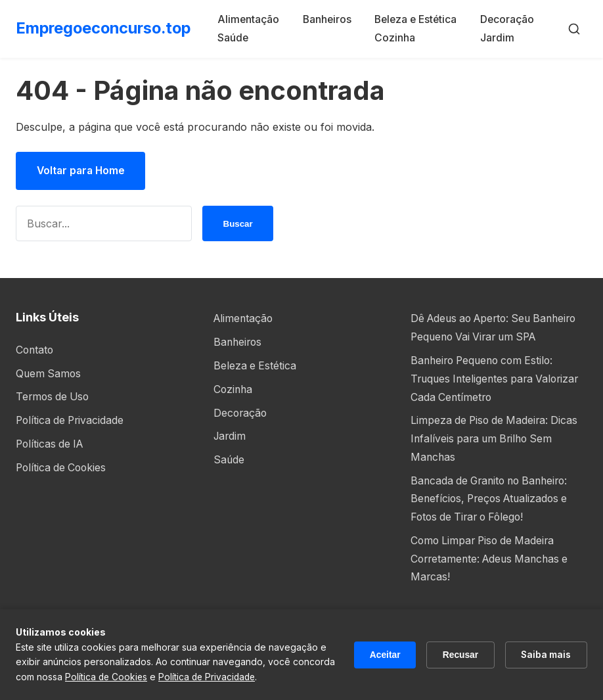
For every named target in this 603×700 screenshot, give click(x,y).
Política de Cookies (63, 466)
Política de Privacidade (72, 419)
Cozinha (396, 37)
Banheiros (330, 19)
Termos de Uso (54, 396)
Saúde (236, 37)
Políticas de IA (51, 443)
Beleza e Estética (419, 19)
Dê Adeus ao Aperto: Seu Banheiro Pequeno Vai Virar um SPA (489, 337)
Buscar (238, 224)
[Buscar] (574, 28)
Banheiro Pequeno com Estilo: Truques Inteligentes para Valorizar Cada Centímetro (498, 396)
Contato (35, 350)
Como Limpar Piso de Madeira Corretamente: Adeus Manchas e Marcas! (493, 572)
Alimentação (252, 19)
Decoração (510, 19)
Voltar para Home (82, 171)
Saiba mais (545, 654)
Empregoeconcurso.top (106, 28)
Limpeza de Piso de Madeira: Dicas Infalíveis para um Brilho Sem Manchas (497, 455)
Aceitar (381, 655)
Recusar (458, 655)
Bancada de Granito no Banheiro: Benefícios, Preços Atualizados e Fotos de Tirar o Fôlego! (494, 513)
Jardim (500, 37)
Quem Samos (49, 373)
